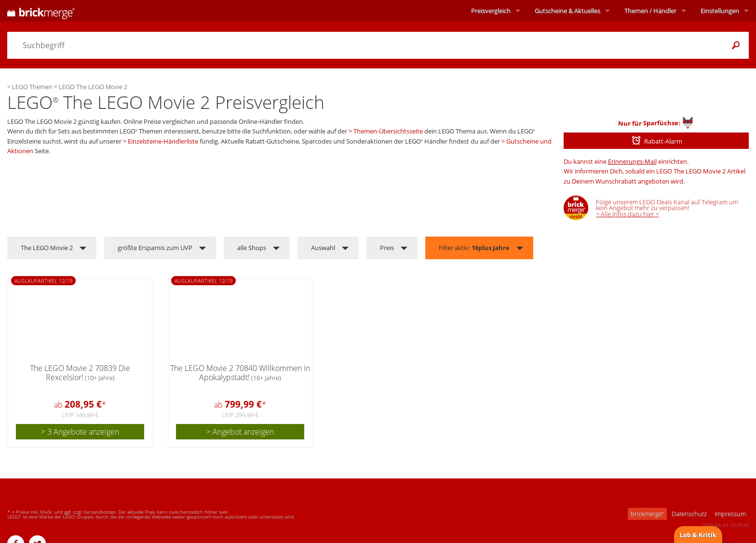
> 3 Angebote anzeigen (80, 432)
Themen (650, 11)
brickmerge (647, 514)
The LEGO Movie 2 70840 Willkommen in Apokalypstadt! (240, 373)
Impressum (730, 514)
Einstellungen (720, 11)
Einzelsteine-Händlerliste (163, 141)
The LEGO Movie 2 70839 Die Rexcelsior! (80, 373)
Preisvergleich (491, 11)
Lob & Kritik (698, 535)
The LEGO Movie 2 (47, 248)
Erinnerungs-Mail (632, 161)
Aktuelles (567, 11)
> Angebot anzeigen (240, 432)
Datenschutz (689, 514)
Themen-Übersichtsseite (388, 131)
